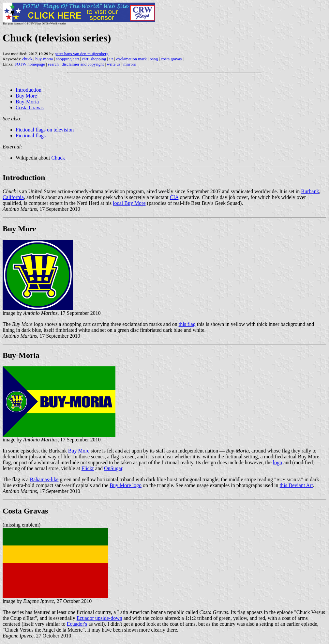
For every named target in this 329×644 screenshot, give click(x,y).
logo (277, 462)
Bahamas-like (44, 479)
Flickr (88, 468)
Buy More (26, 96)
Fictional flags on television (45, 130)
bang (154, 59)
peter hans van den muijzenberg (82, 54)
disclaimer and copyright (83, 64)
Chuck (58, 158)
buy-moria (44, 59)
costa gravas (171, 59)
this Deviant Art (296, 485)
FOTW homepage (30, 64)
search (53, 64)
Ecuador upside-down (99, 618)
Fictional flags (31, 136)
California (13, 197)
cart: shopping (94, 59)
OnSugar (113, 468)
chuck (27, 59)
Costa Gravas (30, 107)
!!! (111, 59)
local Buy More (129, 203)
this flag (187, 324)
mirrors (129, 64)
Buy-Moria (27, 102)
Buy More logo (126, 485)
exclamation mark (131, 59)
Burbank (310, 191)
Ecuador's (77, 624)
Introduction (29, 90)
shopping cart (67, 59)
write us (114, 64)
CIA (174, 197)
